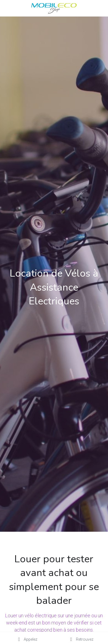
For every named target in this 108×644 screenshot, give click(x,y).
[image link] (54, 8)
